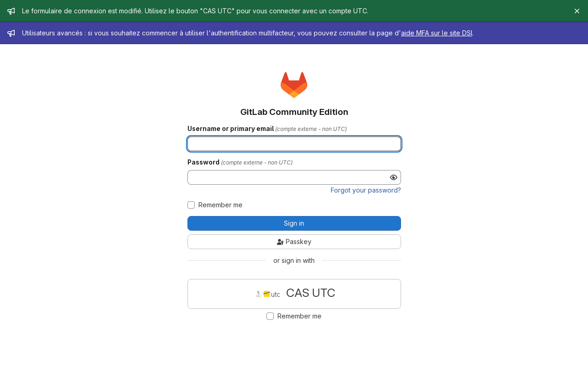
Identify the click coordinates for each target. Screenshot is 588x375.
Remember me (220, 205)
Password (204, 162)
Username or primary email (231, 129)
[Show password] (394, 177)
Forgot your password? (366, 190)
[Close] (577, 11)
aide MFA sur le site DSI (437, 33)
